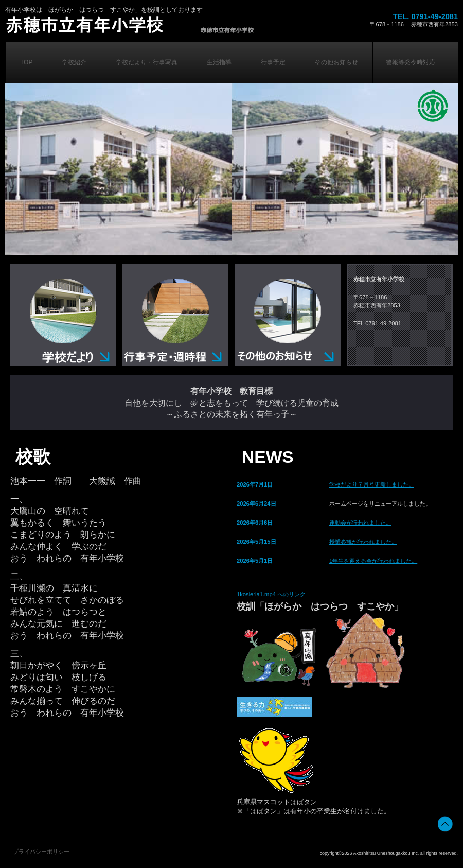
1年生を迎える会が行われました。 (373, 561)
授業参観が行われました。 (363, 542)
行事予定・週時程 (175, 315)
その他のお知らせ (288, 315)
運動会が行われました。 (360, 523)
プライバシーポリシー (41, 852)
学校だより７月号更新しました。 (372, 484)
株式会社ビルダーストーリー (141, 25)
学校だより (63, 315)
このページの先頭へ (445, 824)
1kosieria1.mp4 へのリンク (271, 594)
